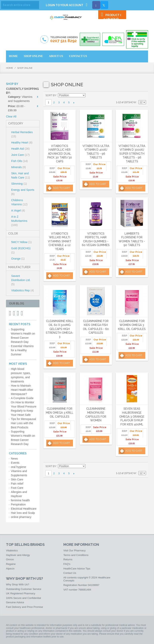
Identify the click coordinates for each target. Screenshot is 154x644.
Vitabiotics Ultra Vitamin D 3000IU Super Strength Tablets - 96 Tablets (132, 154)
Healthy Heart (22, 143)
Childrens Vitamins (19, 202)
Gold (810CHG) (21, 250)
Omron (10, 559)
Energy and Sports (23, 192)
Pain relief (17, 484)
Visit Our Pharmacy (75, 550)
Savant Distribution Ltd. (21, 280)
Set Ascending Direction (89, 95)
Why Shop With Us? (18, 584)
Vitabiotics (12, 550)
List (143, 95)
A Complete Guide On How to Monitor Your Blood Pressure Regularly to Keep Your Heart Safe (24, 406)
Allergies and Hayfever (19, 494)
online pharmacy (21, 517)
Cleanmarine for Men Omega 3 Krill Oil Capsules (60, 413)
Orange (18, 259)
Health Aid (20, 149)
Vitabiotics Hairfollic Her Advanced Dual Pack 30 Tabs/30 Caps (60, 154)
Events (15, 463)
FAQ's (67, 564)
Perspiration (18, 504)
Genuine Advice (15, 602)
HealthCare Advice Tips (77, 569)
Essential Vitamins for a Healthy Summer (22, 350)
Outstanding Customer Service (24, 589)
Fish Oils (19, 161)
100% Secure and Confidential (24, 598)
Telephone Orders (64, 40)
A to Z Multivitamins (19, 221)
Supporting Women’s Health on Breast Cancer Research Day (23, 336)
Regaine (11, 564)
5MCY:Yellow (21, 242)
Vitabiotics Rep (23, 290)
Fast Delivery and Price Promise (25, 607)
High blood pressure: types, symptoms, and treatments (21, 375)
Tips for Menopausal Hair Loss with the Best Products (24, 423)
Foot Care (17, 488)
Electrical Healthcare (24, 509)
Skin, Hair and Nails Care (21, 175)
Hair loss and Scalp (23, 513)
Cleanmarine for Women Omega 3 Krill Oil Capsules (132, 325)
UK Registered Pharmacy (21, 593)
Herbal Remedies (22, 134)
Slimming (19, 184)
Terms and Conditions (76, 555)
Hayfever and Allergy (18, 555)
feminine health (20, 500)
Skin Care (17, 479)
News (14, 459)
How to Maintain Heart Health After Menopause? (22, 390)
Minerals (19, 167)
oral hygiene (19, 467)
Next (74, 103)
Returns (68, 559)
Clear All (11, 116)
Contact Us (70, 573)
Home (9, 68)
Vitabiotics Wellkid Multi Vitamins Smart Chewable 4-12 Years (60, 241)
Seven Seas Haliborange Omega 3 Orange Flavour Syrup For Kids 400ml (132, 416)
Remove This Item (37, 97)
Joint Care (20, 155)
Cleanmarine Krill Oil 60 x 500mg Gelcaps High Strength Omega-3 (60, 329)
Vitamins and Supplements (19, 473)
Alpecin (10, 569)
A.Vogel (18, 210)
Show (132, 102)
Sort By (51, 95)
